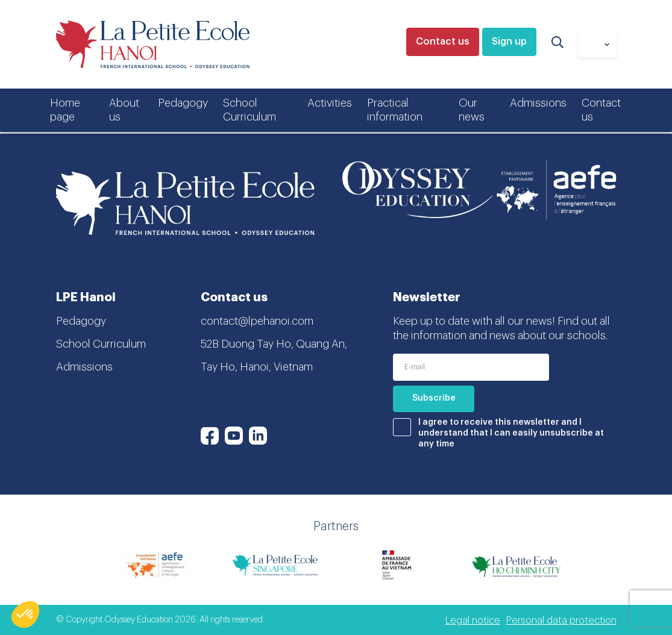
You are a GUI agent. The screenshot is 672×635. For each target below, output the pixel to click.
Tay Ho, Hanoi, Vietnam (257, 367)
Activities (330, 103)
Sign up (509, 42)
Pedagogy (183, 103)
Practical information (395, 110)
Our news (472, 110)
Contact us (443, 42)
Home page (65, 110)
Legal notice (473, 621)
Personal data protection (561, 621)
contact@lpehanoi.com (257, 321)
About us (124, 110)
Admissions (538, 103)
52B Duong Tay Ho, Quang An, (274, 344)
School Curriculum (250, 110)
